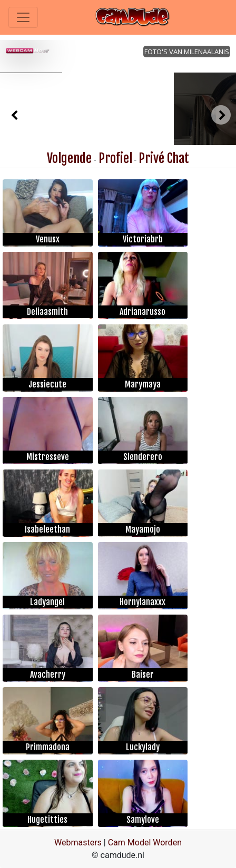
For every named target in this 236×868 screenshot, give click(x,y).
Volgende (69, 158)
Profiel (115, 158)
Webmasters (78, 843)
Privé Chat (164, 158)
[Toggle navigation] (23, 17)
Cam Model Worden (145, 843)
